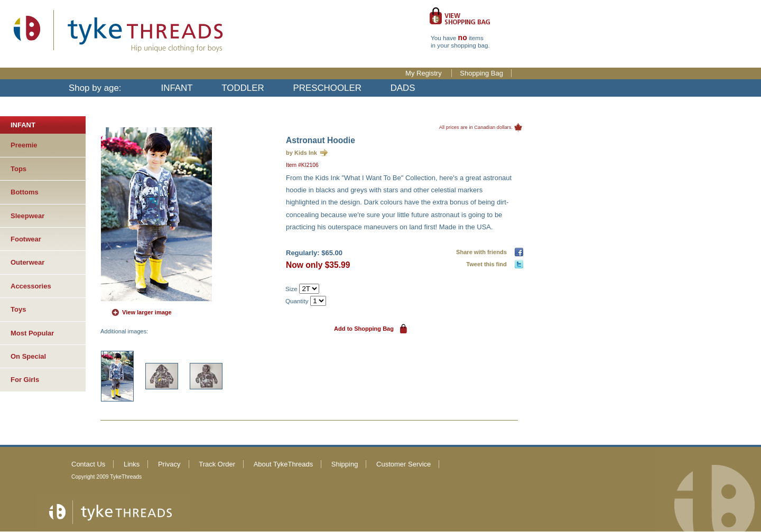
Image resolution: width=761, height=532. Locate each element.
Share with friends (483, 252)
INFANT (177, 88)
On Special (28, 356)
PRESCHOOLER (327, 88)
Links (132, 464)
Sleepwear (27, 216)
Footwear (26, 239)
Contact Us (88, 464)
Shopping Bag (481, 73)
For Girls (25, 380)
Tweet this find (488, 264)
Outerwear (27, 262)
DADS (403, 88)
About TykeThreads (284, 464)
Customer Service (403, 464)
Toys (18, 309)
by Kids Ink (301, 153)
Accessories (31, 286)
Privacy (169, 464)
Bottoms (25, 192)
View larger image (147, 312)
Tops (18, 169)
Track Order (217, 464)
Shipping (345, 464)
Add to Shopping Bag (364, 329)
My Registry (424, 73)
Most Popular (32, 333)
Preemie (24, 145)
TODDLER (243, 88)
